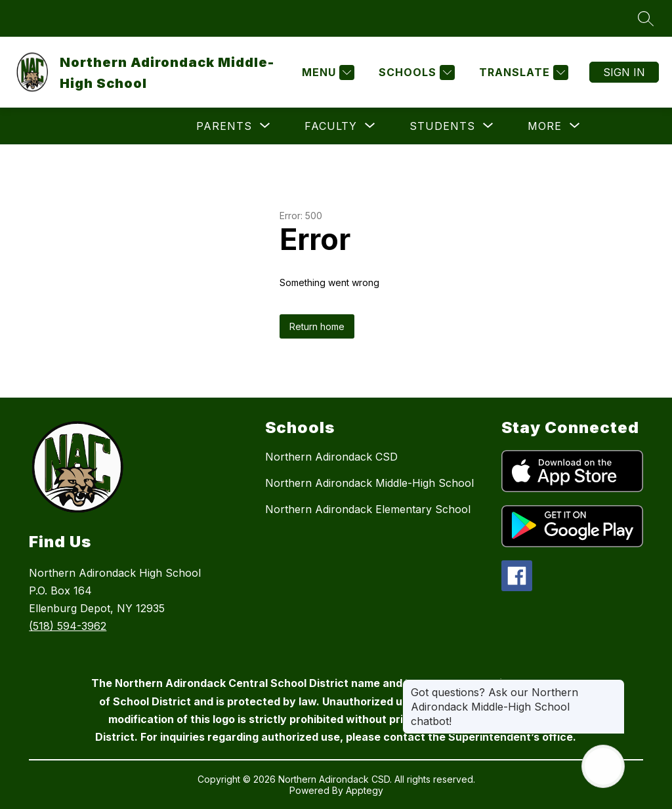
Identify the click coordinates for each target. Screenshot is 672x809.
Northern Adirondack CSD (331, 457)
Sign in (624, 72)
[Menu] (326, 73)
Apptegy (365, 790)
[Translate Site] (522, 73)
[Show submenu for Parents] (224, 126)
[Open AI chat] (603, 766)
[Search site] (646, 18)
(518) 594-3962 (68, 626)
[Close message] (614, 686)
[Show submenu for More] (545, 126)
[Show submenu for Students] (442, 126)
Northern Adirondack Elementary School (368, 509)
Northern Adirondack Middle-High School (369, 483)
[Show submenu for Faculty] (331, 126)
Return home (317, 326)
